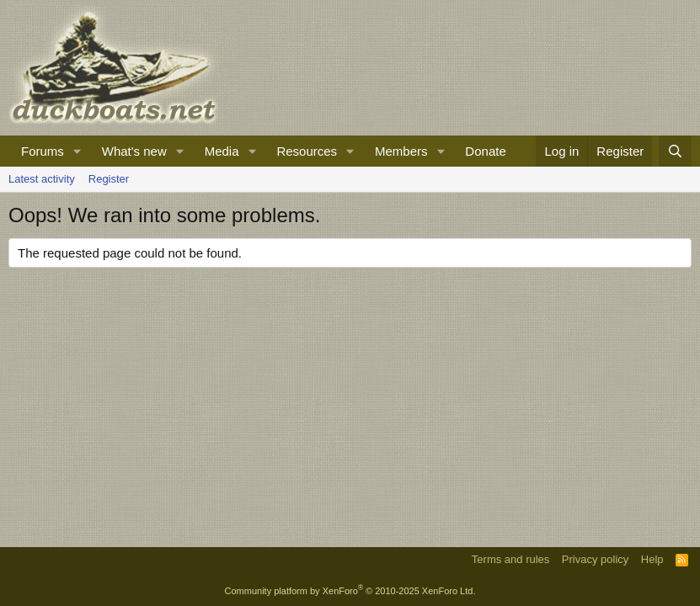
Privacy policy (595, 559)
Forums (43, 151)
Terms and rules (510, 559)
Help (652, 559)
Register (109, 179)
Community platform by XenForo (350, 591)
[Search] (675, 151)
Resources (307, 151)
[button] (77, 151)
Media (222, 151)
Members (401, 151)
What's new (134, 151)
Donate (485, 151)
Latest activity (42, 179)
